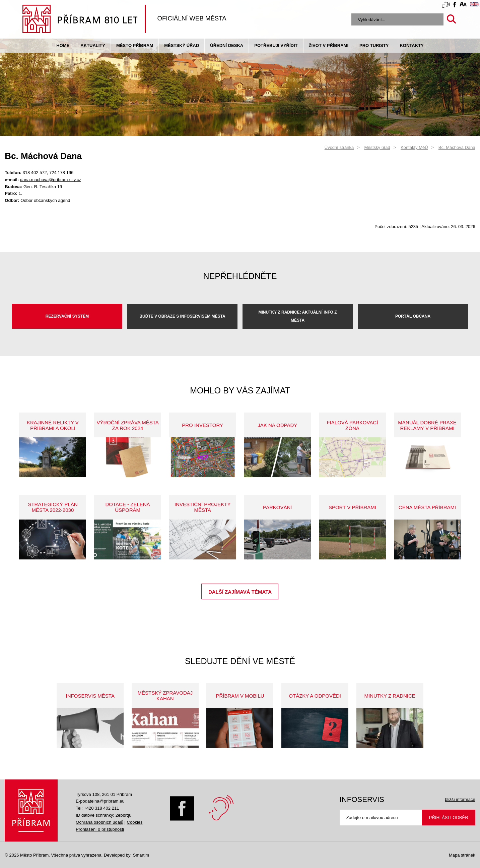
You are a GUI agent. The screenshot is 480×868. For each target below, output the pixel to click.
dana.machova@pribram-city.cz (51, 180)
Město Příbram (135, 45)
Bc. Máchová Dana (457, 147)
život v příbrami (329, 45)
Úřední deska (227, 45)
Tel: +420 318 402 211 (97, 808)
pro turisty (374, 45)
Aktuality (93, 45)
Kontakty (412, 45)
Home (63, 45)
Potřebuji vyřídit (276, 45)
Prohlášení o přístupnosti (100, 829)
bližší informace (460, 799)
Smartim (141, 855)
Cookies (135, 822)
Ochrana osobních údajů (99, 822)
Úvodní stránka (339, 147)
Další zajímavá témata (240, 592)
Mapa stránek (462, 855)
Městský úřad (182, 45)
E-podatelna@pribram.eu (100, 801)
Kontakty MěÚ (414, 147)
